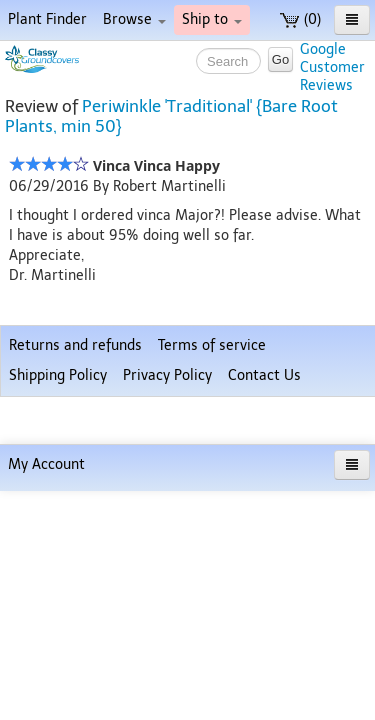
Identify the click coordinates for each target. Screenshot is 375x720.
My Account (46, 693)
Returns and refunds (75, 621)
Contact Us (264, 651)
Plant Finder (47, 19)
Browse (134, 19)
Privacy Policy (167, 651)
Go (280, 59)
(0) (300, 19)
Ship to (212, 19)
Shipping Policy (58, 651)
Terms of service (212, 621)
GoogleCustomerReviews (332, 67)
